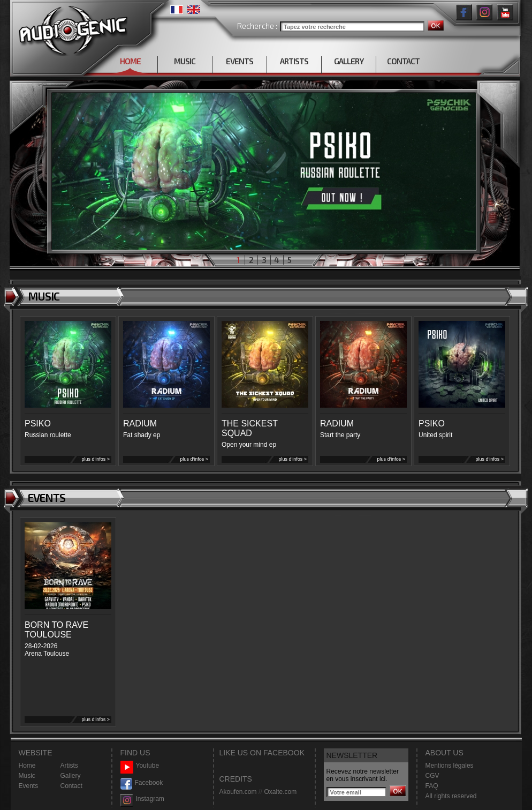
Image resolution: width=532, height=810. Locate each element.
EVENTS (240, 61)
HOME (130, 61)
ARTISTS (294, 61)
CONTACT (403, 61)
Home (27, 766)
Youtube (140, 766)
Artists (69, 766)
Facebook (142, 783)
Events (29, 786)
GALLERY (349, 61)
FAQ (432, 786)
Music (27, 776)
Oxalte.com (280, 792)
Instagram (142, 799)
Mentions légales (450, 766)
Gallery (71, 776)
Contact (71, 786)
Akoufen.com (238, 792)
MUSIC (185, 61)
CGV (432, 776)
